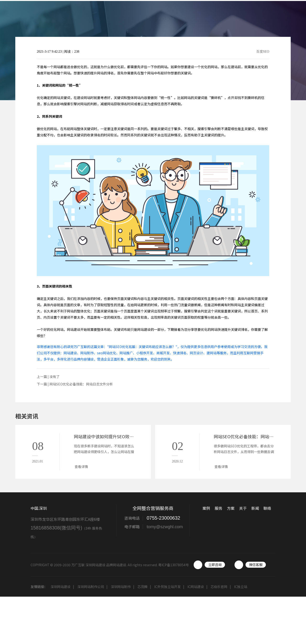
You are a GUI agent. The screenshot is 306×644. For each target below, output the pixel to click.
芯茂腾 (142, 587)
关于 (231, 15)
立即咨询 (215, 565)
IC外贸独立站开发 (167, 587)
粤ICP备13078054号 (174, 565)
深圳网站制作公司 (91, 587)
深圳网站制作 (121, 587)
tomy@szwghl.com (165, 527)
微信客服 (256, 565)
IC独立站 (241, 587)
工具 (269, 15)
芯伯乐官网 (219, 587)
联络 (288, 15)
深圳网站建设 (60, 587)
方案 (212, 15)
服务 (193, 15)
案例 (174, 15)
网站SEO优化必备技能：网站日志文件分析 (81, 384)
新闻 (250, 15)
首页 (154, 15)
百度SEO (263, 52)
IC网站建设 (196, 587)
